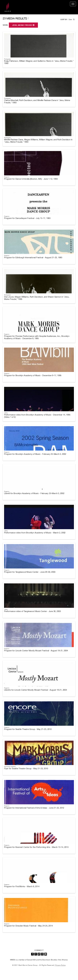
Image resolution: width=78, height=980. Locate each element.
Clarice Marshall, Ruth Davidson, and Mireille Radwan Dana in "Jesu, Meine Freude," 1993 (37, 101)
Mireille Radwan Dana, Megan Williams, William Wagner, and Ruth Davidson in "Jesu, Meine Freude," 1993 (38, 141)
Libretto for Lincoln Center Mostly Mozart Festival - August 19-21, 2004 (36, 690)
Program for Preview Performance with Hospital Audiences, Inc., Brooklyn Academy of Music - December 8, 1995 (37, 337)
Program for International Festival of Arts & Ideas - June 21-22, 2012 (34, 808)
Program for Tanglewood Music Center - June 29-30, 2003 (30, 572)
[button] (74, 19)
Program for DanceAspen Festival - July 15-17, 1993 (27, 218)
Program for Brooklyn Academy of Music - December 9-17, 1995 (33, 375)
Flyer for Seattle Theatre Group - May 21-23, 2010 (26, 768)
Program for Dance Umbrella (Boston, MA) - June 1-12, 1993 (31, 179)
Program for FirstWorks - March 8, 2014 (22, 886)
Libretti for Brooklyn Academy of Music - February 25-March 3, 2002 (34, 493)
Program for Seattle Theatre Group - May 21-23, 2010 (28, 729)
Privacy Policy (61, 965)
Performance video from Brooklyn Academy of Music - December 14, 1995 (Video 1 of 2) (37, 416)
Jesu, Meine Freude (23, 25)
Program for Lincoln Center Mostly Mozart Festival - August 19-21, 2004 (36, 651)
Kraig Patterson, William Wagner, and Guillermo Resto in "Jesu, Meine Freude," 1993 (39, 62)
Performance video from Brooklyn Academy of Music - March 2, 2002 (35, 533)
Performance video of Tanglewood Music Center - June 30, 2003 (32, 611)
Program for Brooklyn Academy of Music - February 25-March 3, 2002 (35, 454)
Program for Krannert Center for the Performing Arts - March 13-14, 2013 (36, 847)
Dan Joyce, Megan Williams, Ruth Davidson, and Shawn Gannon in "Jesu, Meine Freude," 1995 (37, 298)
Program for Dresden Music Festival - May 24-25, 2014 (28, 926)
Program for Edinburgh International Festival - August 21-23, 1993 (33, 257)
